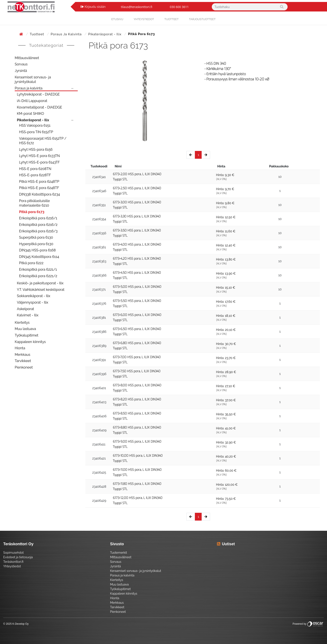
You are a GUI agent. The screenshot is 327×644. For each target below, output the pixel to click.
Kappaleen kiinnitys (30, 342)
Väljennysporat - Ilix (33, 302)
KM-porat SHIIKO (30, 114)
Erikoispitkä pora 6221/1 (38, 269)
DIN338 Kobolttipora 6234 (40, 194)
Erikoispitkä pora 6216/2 (38, 225)
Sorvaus (21, 64)
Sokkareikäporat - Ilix (34, 296)
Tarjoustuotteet (202, 19)
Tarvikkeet (23, 361)
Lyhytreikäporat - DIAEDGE (38, 94)
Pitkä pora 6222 (31, 263)
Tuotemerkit (118, 553)
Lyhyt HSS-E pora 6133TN (39, 156)
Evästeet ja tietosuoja (18, 557)
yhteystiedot (144, 19)
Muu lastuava (25, 329)
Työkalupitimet (27, 335)
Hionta (20, 348)
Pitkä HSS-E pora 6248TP (39, 182)
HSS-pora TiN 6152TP (36, 132)
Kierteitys (22, 323)
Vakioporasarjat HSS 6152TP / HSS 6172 (43, 141)
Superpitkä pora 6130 (36, 237)
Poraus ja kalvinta (67, 34)
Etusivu (117, 19)
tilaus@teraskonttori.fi (137, 7)
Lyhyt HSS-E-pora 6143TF (39, 162)
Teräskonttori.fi (13, 562)
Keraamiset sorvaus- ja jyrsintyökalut (33, 80)
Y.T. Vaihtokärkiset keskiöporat (41, 290)
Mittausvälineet (27, 58)
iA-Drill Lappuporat (32, 101)
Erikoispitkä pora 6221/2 (38, 276)
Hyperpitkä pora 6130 (36, 244)
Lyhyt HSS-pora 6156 (36, 150)
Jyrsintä (21, 71)
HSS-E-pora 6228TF (35, 175)
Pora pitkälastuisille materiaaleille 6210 (34, 203)
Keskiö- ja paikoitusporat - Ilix (40, 283)
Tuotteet (172, 19)
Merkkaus (23, 355)
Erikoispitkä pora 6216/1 (38, 218)
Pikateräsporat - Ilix (105, 34)
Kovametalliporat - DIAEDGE (40, 107)
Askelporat (25, 309)
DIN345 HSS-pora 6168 (37, 250)
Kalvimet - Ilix (28, 315)
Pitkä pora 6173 (32, 212)
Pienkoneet (24, 367)
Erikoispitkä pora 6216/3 (38, 231)
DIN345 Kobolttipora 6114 (39, 257)
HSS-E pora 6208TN (35, 169)
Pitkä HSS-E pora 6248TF (39, 188)
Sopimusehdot (13, 553)
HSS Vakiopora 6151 (35, 125)
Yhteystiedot (12, 566)
